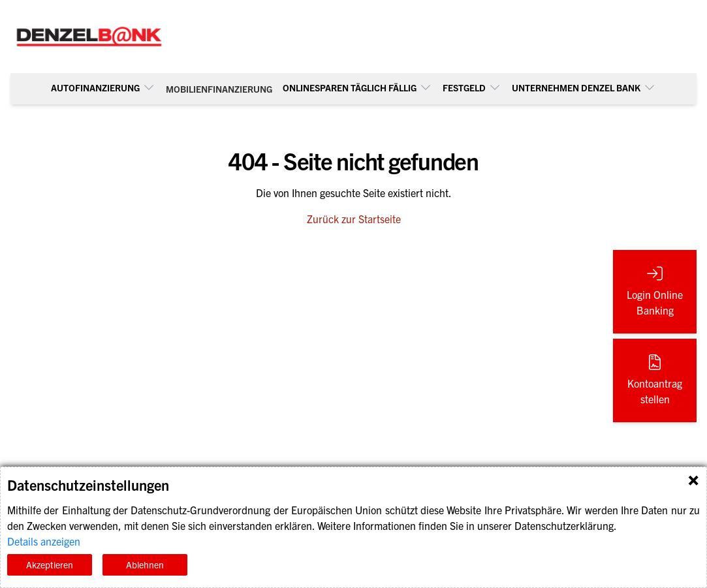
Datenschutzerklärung (564, 525)
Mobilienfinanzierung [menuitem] (219, 89)
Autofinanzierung (103, 87)
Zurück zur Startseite (354, 219)
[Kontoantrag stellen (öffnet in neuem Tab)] (655, 380)
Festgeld (472, 87)
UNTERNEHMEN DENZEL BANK (584, 87)
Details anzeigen (44, 541)
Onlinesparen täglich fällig (357, 87)
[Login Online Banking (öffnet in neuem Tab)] (655, 292)
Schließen (693, 480)
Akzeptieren (50, 565)
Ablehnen (145, 565)
